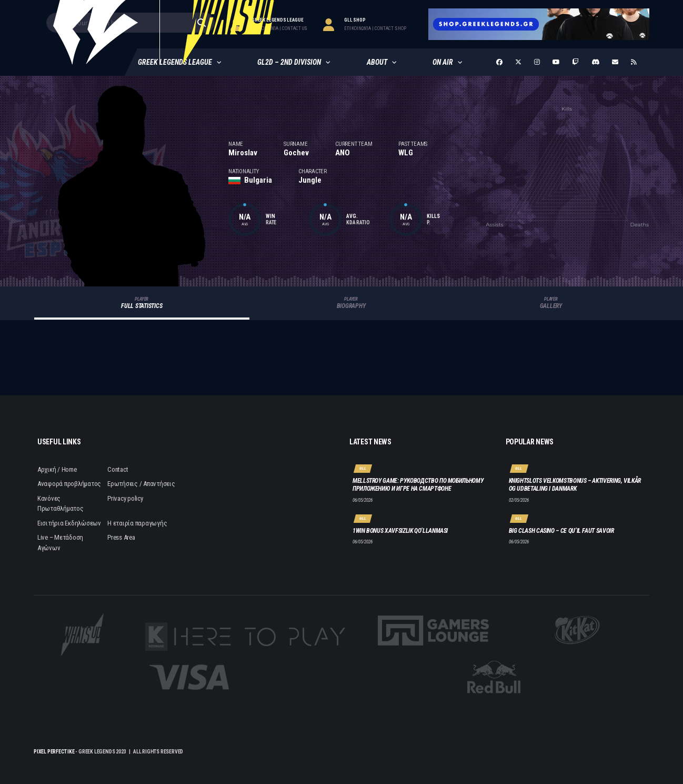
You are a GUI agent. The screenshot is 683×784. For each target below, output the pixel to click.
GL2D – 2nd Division (289, 62)
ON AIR (443, 62)
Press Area (121, 537)
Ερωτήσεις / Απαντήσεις (141, 484)
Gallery (551, 303)
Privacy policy (125, 498)
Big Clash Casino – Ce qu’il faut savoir (561, 531)
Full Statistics (142, 303)
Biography (351, 303)
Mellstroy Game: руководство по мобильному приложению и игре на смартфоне (418, 485)
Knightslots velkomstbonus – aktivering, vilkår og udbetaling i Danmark (575, 485)
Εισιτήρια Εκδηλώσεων (69, 523)
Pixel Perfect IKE (54, 752)
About (377, 62)
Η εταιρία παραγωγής (137, 523)
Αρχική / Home (57, 469)
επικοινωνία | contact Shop (375, 28)
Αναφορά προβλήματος (69, 484)
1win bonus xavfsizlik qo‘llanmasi (400, 531)
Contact (118, 469)
